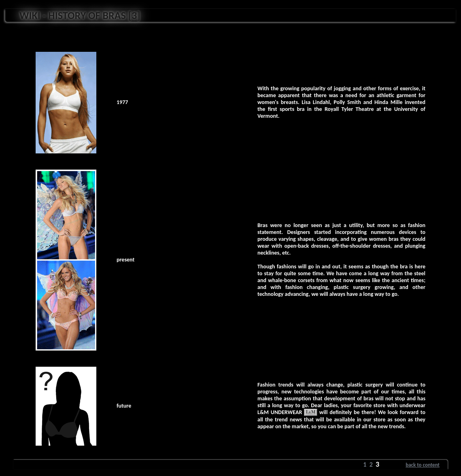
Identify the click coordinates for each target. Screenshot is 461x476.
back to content (423, 465)
